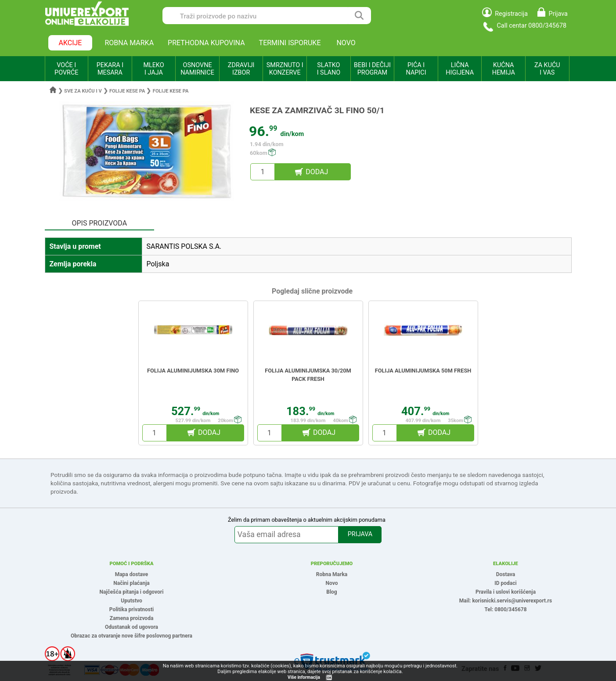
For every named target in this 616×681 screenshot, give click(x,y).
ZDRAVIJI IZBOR (241, 69)
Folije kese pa (127, 91)
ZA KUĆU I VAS (547, 69)
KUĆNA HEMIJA (504, 69)
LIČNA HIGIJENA (460, 69)
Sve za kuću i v (83, 91)
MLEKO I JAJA (153, 69)
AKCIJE (70, 43)
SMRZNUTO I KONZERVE (285, 69)
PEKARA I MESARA (110, 69)
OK (329, 678)
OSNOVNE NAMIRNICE (197, 69)
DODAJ (317, 172)
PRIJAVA (360, 534)
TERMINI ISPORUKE (290, 43)
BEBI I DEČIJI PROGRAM (372, 69)
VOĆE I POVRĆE (66, 69)
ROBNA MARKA (129, 43)
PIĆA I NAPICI (416, 69)
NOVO (346, 43)
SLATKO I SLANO (329, 69)
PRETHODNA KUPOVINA (206, 43)
